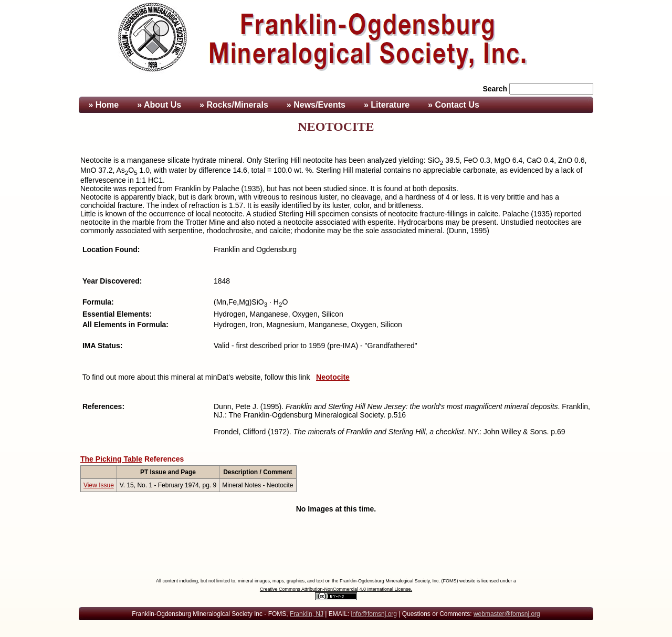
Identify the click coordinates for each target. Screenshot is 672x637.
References (164, 459)
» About (159, 105)
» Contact (454, 105)
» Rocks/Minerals (234, 105)
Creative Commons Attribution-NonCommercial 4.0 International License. (336, 589)
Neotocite (333, 377)
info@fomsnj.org (374, 614)
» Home (102, 105)
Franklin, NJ (307, 614)
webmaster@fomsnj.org (507, 614)
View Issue (99, 485)
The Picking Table (111, 459)
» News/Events (316, 105)
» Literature (387, 105)
